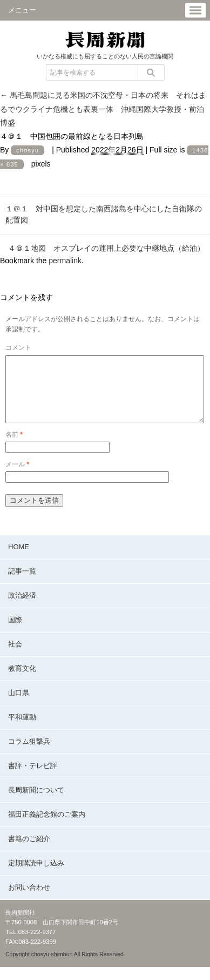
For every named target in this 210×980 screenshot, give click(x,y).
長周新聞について (36, 803)
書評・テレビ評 (33, 779)
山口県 (19, 706)
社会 (15, 657)
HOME (19, 560)
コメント (18, 348)
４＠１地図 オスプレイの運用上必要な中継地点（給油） (106, 248)
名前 (14, 448)
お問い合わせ (29, 900)
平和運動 (22, 730)
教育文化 (22, 681)
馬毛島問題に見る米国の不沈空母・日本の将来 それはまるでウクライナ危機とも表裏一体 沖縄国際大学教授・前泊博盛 (103, 109)
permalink (65, 261)
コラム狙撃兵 (29, 754)
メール (17, 477)
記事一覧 (22, 584)
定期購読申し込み (36, 876)
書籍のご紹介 (29, 852)
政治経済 (22, 608)
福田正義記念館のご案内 (47, 827)
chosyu (28, 150)
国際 (15, 633)
